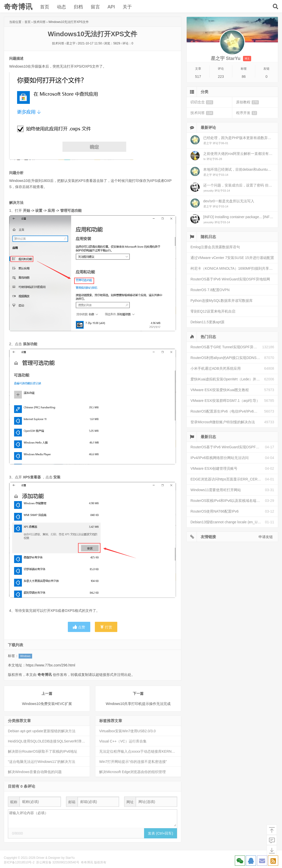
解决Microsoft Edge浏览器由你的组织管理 (132, 772)
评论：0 (128, 43)
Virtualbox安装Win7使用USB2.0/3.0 (127, 731)
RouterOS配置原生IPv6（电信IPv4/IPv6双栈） (227, 411)
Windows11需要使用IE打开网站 (216, 490)
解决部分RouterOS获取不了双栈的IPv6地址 (43, 751)
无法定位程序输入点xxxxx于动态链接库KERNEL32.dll (140, 751)
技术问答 (40, 22)
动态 (61, 7)
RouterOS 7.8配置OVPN (210, 290)
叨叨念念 (202, 102)
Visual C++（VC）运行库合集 (123, 741)
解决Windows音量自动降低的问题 (35, 772)
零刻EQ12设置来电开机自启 (213, 311)
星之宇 (71, 43)
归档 (78, 7)
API (111, 7)
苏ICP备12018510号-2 (19, 862)
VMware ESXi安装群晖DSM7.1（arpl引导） (225, 401)
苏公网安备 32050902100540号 (58, 862)
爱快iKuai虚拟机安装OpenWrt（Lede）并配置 (227, 379)
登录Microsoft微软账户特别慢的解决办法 (223, 422)
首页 (45, 7)
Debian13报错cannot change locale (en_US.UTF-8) (228, 522)
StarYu (70, 858)
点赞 (79, 627)
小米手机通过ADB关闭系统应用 (216, 368)
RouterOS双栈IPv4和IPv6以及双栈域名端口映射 (228, 501)
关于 (127, 7)
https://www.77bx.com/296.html (50, 665)
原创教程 (247, 102)
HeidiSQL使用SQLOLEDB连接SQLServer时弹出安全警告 (49, 741)
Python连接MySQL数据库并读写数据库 (222, 301)
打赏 (106, 627)
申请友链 (266, 537)
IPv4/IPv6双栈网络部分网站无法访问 (220, 458)
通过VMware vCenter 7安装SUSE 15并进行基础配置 (232, 258)
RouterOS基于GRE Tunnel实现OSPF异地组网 (226, 347)
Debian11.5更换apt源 (207, 322)
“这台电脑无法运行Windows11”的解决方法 (42, 762)
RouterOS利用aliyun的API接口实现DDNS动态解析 (227, 358)
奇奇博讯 (18, 7)
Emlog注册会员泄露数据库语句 (215, 247)
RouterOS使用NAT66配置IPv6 (215, 511)
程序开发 (247, 113)
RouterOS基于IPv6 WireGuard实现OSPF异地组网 (230, 279)
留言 (95, 7)
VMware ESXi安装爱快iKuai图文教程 (220, 390)
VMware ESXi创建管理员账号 (214, 468)
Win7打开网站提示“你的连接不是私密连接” (133, 762)
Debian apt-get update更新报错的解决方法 (42, 731)
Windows (25, 656)
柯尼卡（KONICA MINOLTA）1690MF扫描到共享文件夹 (234, 268)
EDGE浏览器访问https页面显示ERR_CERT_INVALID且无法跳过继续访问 (228, 479)
